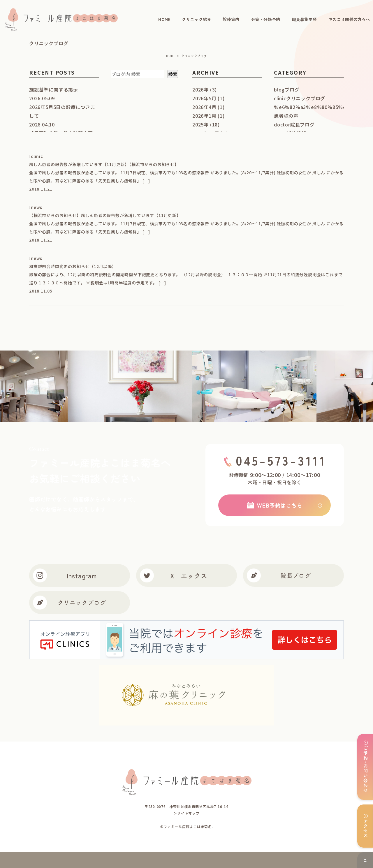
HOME (164, 19)
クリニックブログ (70, 603)
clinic (37, 156)
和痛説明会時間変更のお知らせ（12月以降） (73, 266)
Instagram (65, 575)
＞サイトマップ (186, 813)
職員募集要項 (305, 19)
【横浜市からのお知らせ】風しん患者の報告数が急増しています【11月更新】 (105, 215)
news (37, 207)
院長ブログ (279, 575)
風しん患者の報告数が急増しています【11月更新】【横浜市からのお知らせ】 (104, 164)
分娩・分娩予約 (266, 19)
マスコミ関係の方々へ (349, 19)
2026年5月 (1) (209, 98)
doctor (294, 124)
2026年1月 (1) (209, 116)
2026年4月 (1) (209, 107)
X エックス (174, 575)
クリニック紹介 (196, 19)
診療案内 (231, 19)
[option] (155, 386)
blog (287, 89)
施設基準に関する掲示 (54, 89)
